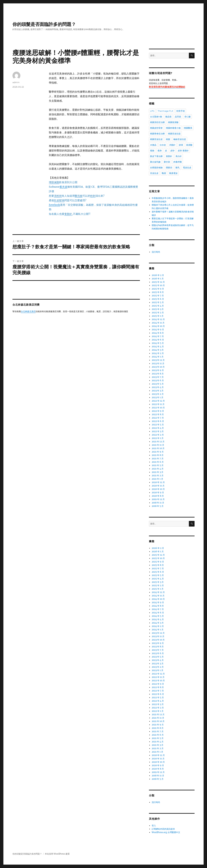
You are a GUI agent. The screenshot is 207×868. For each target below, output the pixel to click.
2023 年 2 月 (158, 394)
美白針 (179, 156)
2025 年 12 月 (158, 282)
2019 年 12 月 (158, 499)
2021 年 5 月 (158, 465)
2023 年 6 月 (158, 380)
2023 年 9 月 (158, 370)
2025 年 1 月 (158, 316)
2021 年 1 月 (157, 479)
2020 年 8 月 (158, 496)
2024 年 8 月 (158, 333)
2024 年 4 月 (158, 347)
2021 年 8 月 (158, 455)
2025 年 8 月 (158, 292)
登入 (154, 826)
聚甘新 (167, 162)
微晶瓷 (168, 117)
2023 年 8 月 (158, 374)
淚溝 (181, 145)
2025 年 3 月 (158, 309)
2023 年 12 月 (158, 360)
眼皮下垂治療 (156, 156)
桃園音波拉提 (174, 134)
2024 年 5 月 (158, 343)
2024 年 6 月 (158, 340)
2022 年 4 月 (158, 428)
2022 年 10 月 (158, 408)
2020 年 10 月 (158, 489)
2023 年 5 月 (158, 384)
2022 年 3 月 (158, 431)
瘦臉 (152, 151)
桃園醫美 (188, 128)
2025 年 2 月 (158, 313)
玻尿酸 (189, 145)
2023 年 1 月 (158, 397)
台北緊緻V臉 (156, 117)
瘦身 (160, 151)
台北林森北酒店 (28, 312)
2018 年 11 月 (158, 503)
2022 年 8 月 (158, 414)
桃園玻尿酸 (173, 122)
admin (16, 82)
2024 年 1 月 (158, 357)
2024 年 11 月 (158, 323)
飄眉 (164, 173)
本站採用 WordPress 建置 (57, 854)
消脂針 (172, 145)
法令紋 (163, 145)
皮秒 (172, 151)
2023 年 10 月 (158, 367)
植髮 (168, 139)
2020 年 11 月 (158, 486)
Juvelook (54, 205)
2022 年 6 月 (158, 421)
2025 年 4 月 (158, 306)
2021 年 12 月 (158, 442)
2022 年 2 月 (158, 435)
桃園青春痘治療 (157, 134)
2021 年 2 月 (158, 476)
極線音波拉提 (180, 139)
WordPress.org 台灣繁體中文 (166, 832)
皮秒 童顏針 (183, 151)
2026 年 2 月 (158, 275)
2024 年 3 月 (158, 350)
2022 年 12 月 (158, 401)
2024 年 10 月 (158, 326)
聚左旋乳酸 (155, 162)
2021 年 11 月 (158, 445)
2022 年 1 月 (158, 438)
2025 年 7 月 (158, 296)
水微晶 (153, 145)
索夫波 (63, 187)
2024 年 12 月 (158, 319)
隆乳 (178, 167)
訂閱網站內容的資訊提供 (163, 829)
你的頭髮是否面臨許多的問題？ (44, 24)
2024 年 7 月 (158, 336)
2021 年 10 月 (158, 448)
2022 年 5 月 (158, 425)
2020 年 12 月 (158, 482)
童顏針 (169, 156)
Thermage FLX (165, 111)
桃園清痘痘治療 (157, 122)
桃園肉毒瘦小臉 (173, 128)
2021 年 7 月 (158, 459)
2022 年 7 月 (158, 418)
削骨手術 (181, 111)
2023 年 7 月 (158, 377)
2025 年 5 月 (158, 302)
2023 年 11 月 (158, 364)
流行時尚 (156, 252)
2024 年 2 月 (158, 353)
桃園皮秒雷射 (156, 128)
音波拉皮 (154, 173)
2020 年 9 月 (158, 493)
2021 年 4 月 (158, 469)
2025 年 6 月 (158, 299)
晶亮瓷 (178, 117)
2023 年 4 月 (158, 387)
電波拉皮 (187, 167)
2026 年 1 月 (158, 279)
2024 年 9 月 (158, 330)
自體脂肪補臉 (156, 167)
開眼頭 (169, 167)
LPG (152, 111)
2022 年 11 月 (158, 404)
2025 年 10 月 (158, 285)
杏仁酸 (188, 117)
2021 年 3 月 (158, 472)
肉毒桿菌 (178, 162)
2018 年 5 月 (158, 506)
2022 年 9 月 (158, 411)
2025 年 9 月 (158, 289)
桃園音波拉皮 (156, 139)
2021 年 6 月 (158, 462)
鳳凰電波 (173, 173)
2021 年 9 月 (158, 452)
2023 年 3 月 (158, 391)
